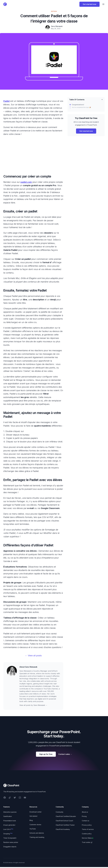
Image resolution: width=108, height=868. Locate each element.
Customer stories (35, 825)
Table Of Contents (86, 100)
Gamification (8, 816)
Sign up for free (46, 754)
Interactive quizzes (10, 812)
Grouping (8, 834)
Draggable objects (10, 847)
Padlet (7, 101)
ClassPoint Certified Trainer (65, 825)
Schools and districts (37, 833)
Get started (33, 816)
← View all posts (33, 656)
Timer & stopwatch (10, 838)
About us (85, 812)
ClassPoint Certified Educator (66, 816)
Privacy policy (87, 825)
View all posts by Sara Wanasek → (33, 705)
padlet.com (26, 182)
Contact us (86, 821)
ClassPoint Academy (63, 829)
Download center (36, 812)
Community (59, 812)
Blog (31, 820)
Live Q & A (8, 829)
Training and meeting (37, 837)
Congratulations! (78, 105)
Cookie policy (87, 834)
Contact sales (65, 754)
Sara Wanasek (31, 667)
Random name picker (11, 842)
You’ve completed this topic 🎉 (81, 107)
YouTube (33, 829)
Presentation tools (10, 821)
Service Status (87, 838)
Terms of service (88, 829)
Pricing (84, 816)
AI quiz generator (9, 825)
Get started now (89, 4)
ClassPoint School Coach (64, 821)
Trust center (87, 842)
